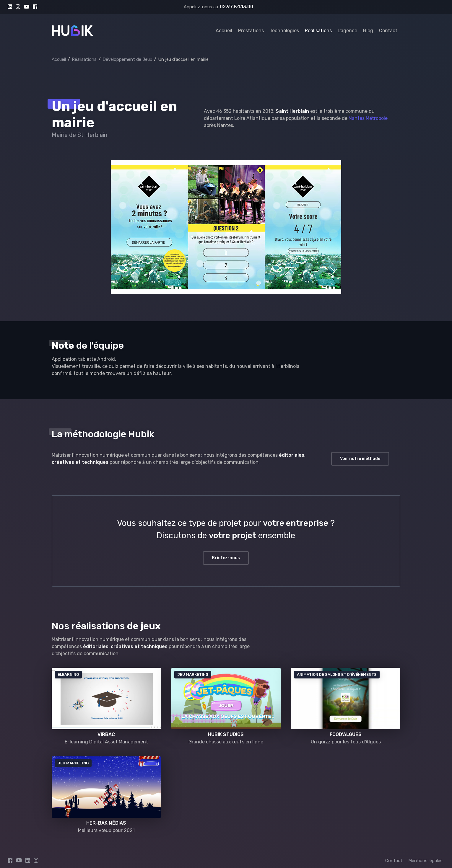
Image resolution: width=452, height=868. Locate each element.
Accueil (224, 31)
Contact (388, 31)
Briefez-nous (226, 558)
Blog (368, 31)
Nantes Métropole (368, 118)
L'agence (347, 31)
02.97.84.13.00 (236, 7)
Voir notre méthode (360, 459)
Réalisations (318, 31)
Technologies (284, 31)
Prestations (251, 31)
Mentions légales (425, 861)
